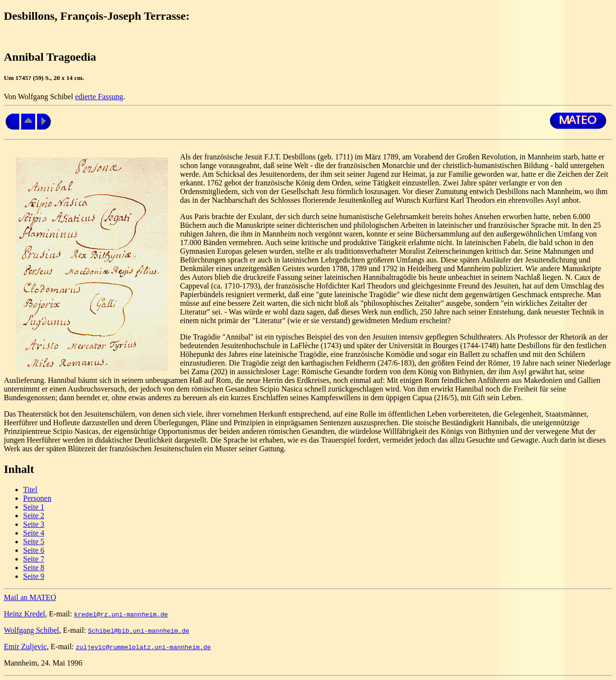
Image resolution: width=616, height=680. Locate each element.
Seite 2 (34, 516)
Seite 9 (34, 576)
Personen (37, 498)
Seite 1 (34, 507)
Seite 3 (34, 524)
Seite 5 (34, 542)
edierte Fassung (99, 97)
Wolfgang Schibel (32, 630)
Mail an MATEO (30, 597)
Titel (30, 490)
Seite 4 (34, 533)
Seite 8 (34, 568)
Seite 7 (34, 559)
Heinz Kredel (25, 614)
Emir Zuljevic (25, 647)
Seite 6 (34, 550)
